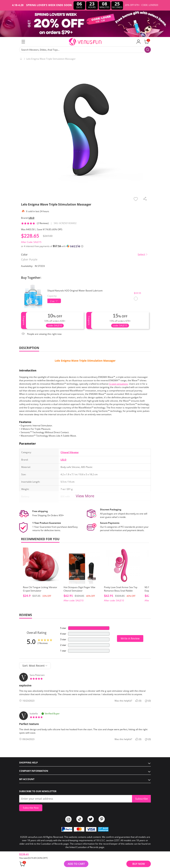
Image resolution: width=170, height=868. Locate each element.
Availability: (27, 266)
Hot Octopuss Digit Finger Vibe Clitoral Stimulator (79, 589)
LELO (31, 218)
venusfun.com (35, 837)
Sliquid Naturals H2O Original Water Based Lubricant (75, 291)
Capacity (52, 296)
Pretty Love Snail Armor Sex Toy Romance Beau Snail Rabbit (121, 589)
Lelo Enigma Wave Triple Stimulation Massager (85, 361)
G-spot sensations (118, 384)
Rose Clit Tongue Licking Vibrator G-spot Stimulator (40, 589)
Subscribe (142, 799)
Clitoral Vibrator (70, 452)
